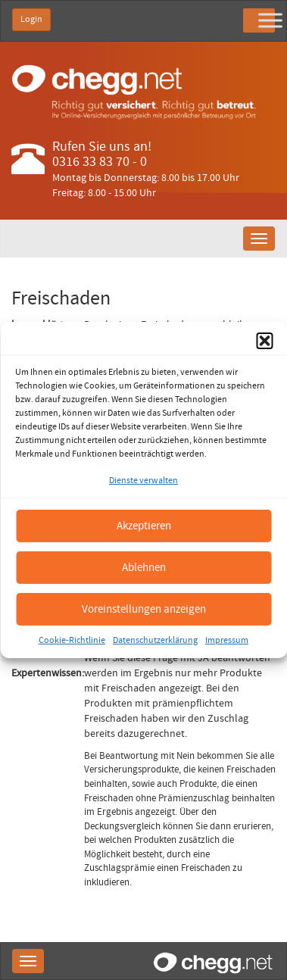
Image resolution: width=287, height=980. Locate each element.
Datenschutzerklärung (155, 640)
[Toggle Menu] (270, 20)
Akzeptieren (144, 525)
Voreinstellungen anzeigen (144, 609)
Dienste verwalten (143, 481)
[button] (264, 341)
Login (31, 19)
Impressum (227, 640)
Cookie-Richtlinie (72, 640)
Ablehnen (144, 567)
